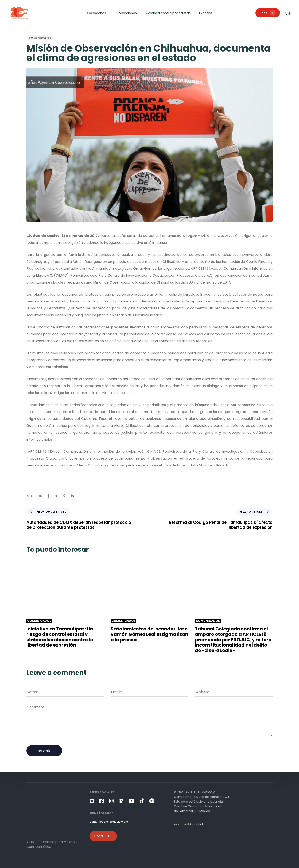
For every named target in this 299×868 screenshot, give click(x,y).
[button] (288, 13)
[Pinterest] (64, 496)
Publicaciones (126, 13)
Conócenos (97, 13)
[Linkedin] (72, 496)
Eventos (206, 13)
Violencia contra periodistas (168, 13)
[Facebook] (48, 496)
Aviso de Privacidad (188, 824)
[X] (56, 496)
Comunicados (40, 38)
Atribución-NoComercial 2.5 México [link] (198, 809)
